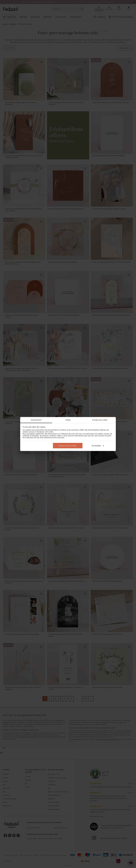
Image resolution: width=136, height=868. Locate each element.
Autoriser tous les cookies (68, 446)
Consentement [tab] (36, 420)
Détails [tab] (68, 420)
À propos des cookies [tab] (100, 420)
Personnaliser (98, 446)
